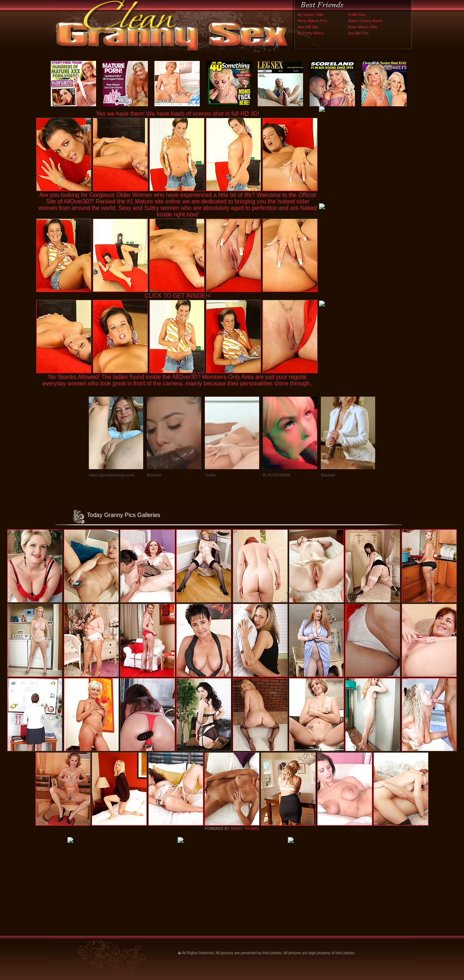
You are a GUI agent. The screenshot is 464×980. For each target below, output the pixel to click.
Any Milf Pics (358, 33)
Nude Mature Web (363, 27)
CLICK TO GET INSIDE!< (178, 296)
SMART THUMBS (245, 829)
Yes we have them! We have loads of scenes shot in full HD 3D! (178, 114)
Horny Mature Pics (312, 21)
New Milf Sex (308, 27)
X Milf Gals (357, 15)
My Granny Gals (310, 15)
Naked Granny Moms (365, 21)
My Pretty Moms (310, 33)
